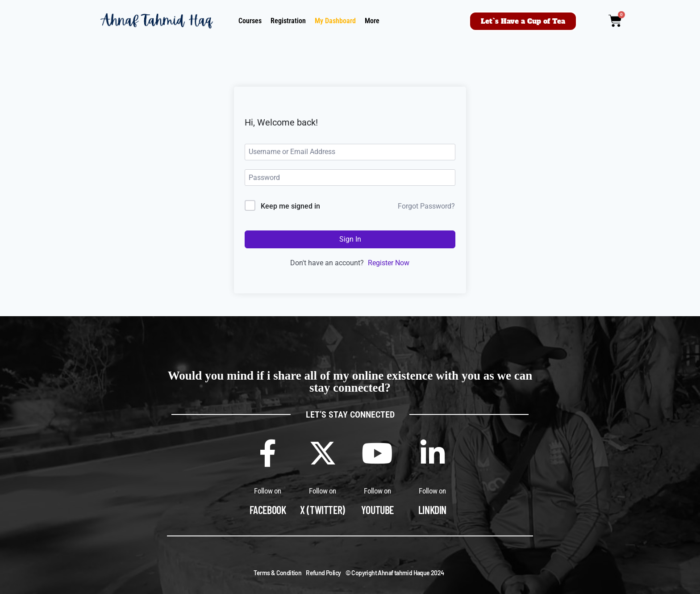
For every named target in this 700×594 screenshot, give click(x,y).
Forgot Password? (426, 206)
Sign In (350, 239)
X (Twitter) (323, 510)
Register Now (389, 263)
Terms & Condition (277, 573)
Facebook (268, 510)
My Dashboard (335, 21)
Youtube (377, 510)
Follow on (268, 491)
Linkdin (432, 510)
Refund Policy (323, 573)
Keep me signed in (290, 206)
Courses (250, 21)
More (372, 21)
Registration (288, 21)
